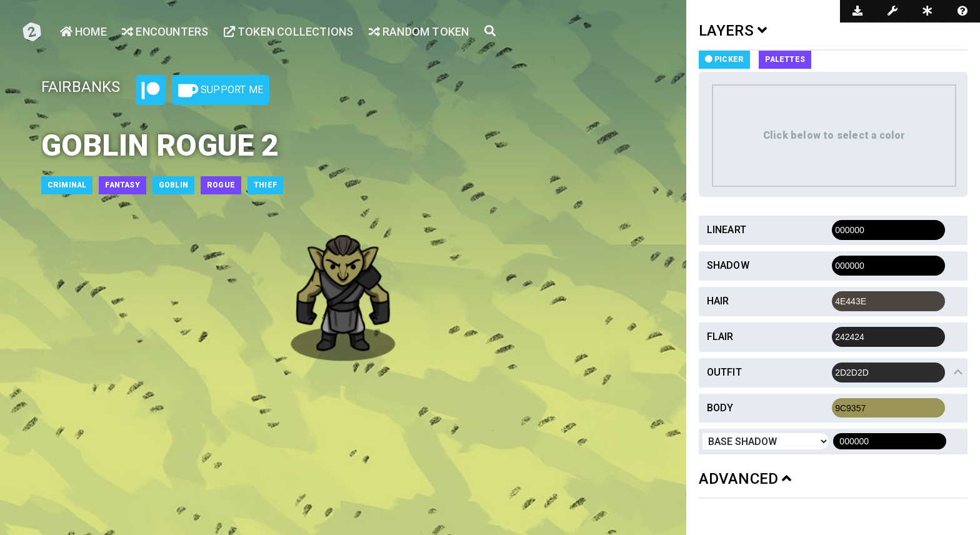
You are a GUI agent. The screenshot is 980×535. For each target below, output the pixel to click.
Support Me (221, 91)
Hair (718, 301)
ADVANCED (745, 479)
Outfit (724, 372)
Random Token (419, 32)
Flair (720, 337)
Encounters (165, 32)
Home (83, 32)
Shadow (728, 265)
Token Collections (289, 32)
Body (720, 408)
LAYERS (733, 31)
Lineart (727, 230)
